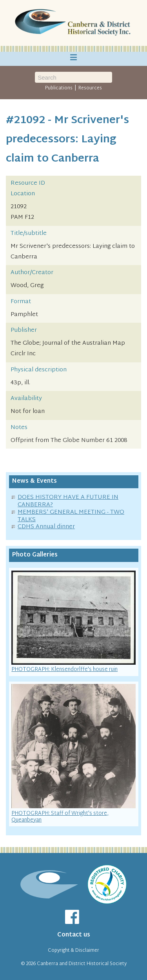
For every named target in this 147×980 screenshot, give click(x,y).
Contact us (74, 935)
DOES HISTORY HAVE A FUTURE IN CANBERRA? (68, 501)
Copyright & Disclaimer (73, 951)
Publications (59, 88)
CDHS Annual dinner (46, 527)
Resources (90, 88)
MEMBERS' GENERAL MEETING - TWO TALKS (71, 516)
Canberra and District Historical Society (82, 964)
